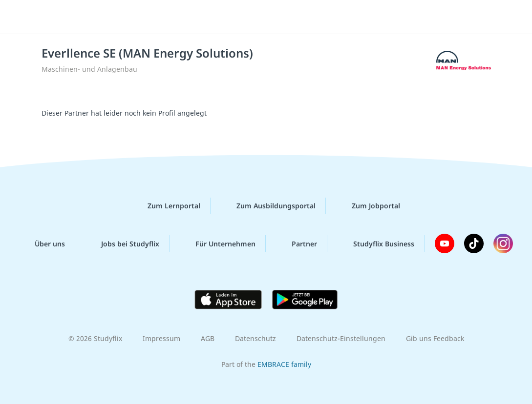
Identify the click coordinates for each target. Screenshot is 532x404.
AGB (208, 338)
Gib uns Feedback (435, 338)
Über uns (42, 243)
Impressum (161, 338)
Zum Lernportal (166, 206)
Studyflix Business (376, 243)
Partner (297, 243)
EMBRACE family (284, 364)
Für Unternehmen (218, 243)
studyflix (65, 16)
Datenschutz (255, 338)
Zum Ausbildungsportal (268, 206)
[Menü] (497, 17)
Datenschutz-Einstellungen (341, 338)
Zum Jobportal (368, 206)
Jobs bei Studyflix (122, 243)
